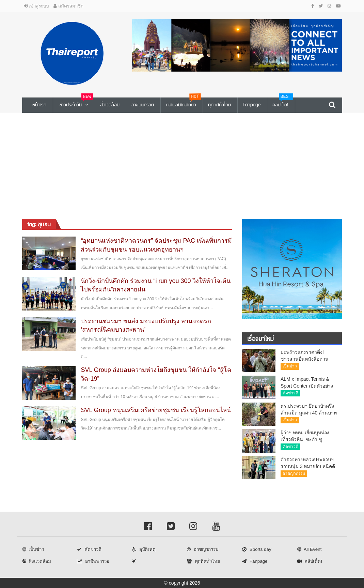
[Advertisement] (182, 164)
